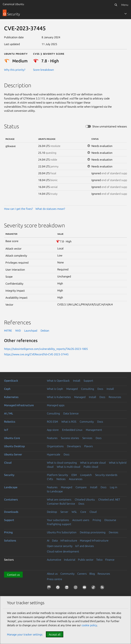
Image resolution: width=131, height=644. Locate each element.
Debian (45, 331)
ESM (74, 475)
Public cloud (91, 467)
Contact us (13, 575)
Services (87, 438)
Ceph (7, 389)
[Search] (116, 5)
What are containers (59, 499)
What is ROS (69, 422)
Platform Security (57, 475)
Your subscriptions (58, 520)
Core (83, 512)
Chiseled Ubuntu (85, 499)
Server (64, 512)
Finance (110, 560)
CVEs (50, 479)
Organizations (55, 446)
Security (9, 475)
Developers (74, 446)
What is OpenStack (58, 381)
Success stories (70, 438)
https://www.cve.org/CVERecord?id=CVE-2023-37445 (36, 354)
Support (88, 381)
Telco (99, 560)
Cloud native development (63, 551)
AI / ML (9, 413)
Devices (114, 532)
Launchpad (31, 331)
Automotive (54, 560)
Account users (81, 520)
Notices (61, 479)
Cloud (8, 463)
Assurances (76, 479)
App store (53, 430)
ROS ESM (52, 422)
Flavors (89, 446)
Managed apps (56, 405)
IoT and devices (85, 546)
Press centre (54, 579)
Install (77, 381)
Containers (11, 499)
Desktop (52, 512)
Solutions (10, 540)
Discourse (110, 520)
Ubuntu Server (13, 454)
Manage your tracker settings (25, 634)
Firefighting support (59, 524)
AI (48, 540)
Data (55, 540)
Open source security (60, 546)
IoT (6, 430)
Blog (92, 574)
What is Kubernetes (59, 397)
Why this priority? (15, 70)
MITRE (8, 331)
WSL (74, 512)
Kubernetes (11, 397)
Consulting (88, 389)
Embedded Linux (72, 430)
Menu (125, 5)
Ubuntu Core (12, 438)
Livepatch (86, 475)
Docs (100, 389)
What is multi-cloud (68, 467)
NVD (18, 331)
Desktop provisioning (93, 532)
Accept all (55, 634)
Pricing (97, 520)
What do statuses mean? (50, 209)
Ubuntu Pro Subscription (62, 532)
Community (87, 422)
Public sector (86, 560)
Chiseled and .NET (109, 499)
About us (52, 574)
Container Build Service (61, 504)
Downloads (11, 512)
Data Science (71, 413)
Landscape (11, 487)
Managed (72, 389)
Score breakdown (43, 70)
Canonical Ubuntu (13, 4)
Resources (115, 397)
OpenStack (11, 381)
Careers (82, 574)
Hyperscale (54, 454)
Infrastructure (69, 540)
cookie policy (89, 625)
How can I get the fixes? (18, 209)
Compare (81, 487)
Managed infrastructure (19, 405)
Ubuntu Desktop (14, 446)
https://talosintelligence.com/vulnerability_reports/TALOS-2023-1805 (46, 349)
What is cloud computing (62, 463)
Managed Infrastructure (94, 540)
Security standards (106, 475)
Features (52, 438)
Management (94, 430)
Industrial (70, 560)
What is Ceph (55, 389)
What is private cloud (93, 463)
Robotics (10, 422)
